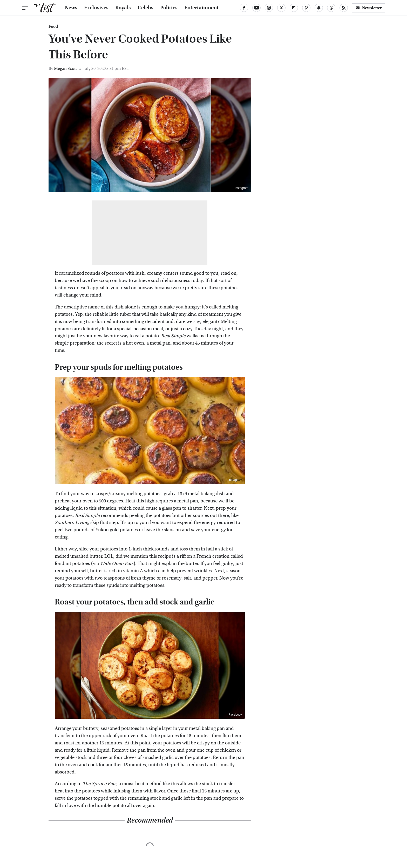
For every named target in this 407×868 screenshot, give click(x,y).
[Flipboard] (294, 8)
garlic (168, 758)
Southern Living (71, 523)
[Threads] (331, 8)
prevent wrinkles (194, 571)
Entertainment (201, 8)
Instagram (242, 188)
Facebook (235, 715)
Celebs (145, 8)
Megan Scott (65, 68)
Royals (123, 8)
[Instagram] (269, 8)
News (71, 8)
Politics (169, 8)
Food (53, 26)
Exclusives (96, 8)
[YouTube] (256, 8)
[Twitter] (281, 8)
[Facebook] (244, 8)
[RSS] (344, 8)
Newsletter (369, 8)
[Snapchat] (319, 8)
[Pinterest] (306, 8)
